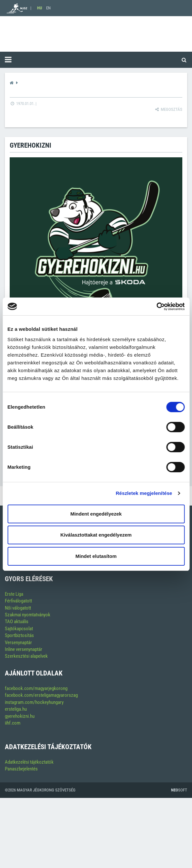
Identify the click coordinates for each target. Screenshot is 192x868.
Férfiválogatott (18, 601)
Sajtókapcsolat (19, 629)
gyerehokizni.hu (20, 716)
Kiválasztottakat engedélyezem (96, 535)
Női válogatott (18, 608)
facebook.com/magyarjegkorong (36, 688)
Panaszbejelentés (21, 769)
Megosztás (168, 109)
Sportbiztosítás (19, 635)
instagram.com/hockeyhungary (34, 702)
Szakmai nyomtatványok (28, 615)
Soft (179, 790)
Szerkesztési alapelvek (26, 656)
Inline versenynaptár (24, 649)
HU (40, 8)
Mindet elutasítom (96, 556)
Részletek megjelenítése (144, 493)
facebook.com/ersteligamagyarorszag (41, 695)
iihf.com (13, 723)
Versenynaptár (18, 643)
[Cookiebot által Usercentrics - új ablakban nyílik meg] (156, 307)
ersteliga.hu (16, 709)
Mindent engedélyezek (96, 514)
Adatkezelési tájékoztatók (29, 762)
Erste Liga (14, 594)
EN (48, 8)
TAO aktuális (17, 622)
